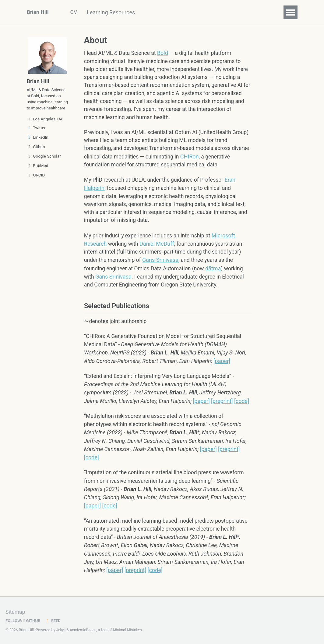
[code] (242, 406)
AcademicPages (84, 630)
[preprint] (222, 406)
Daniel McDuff (158, 247)
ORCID (36, 184)
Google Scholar (44, 165)
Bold (164, 53)
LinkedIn (38, 146)
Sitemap (16, 612)
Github (36, 155)
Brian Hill (38, 12)
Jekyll (61, 630)
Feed (54, 621)
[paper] (222, 366)
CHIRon (211, 159)
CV (75, 12)
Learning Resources (113, 12)
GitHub (33, 621)
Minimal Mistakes (129, 630)
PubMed (38, 174)
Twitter (36, 137)
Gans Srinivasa (162, 263)
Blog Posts (161, 12)
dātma (216, 272)
